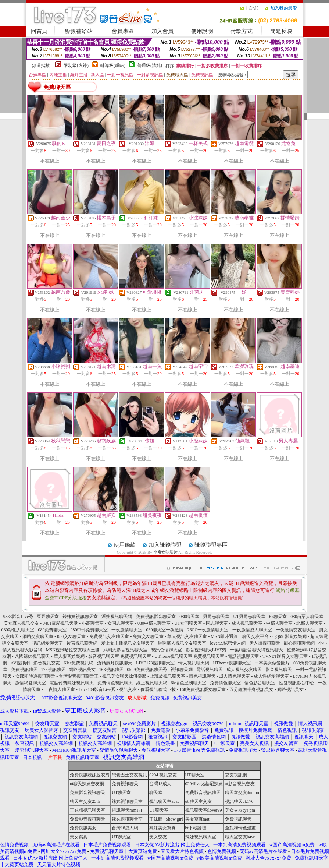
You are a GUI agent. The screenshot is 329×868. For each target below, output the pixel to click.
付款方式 (242, 31)
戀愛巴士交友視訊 (129, 775)
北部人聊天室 (310, 623)
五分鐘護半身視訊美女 (251, 689)
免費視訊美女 (83, 828)
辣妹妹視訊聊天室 (80, 617)
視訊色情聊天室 (167, 650)
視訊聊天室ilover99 (204, 810)
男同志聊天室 (216, 617)
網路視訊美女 (82, 670)
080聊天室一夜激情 (165, 630)
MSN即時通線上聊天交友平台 (240, 636)
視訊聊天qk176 (239, 801)
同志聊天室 (217, 623)
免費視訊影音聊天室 (156, 617)
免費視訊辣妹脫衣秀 (90, 775)
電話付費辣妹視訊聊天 (72, 683)
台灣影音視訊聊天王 (79, 676)
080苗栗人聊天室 (307, 617)
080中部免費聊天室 (89, 630)
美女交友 (158, 837)
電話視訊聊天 (210, 670)
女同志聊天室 (121, 623)
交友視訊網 (236, 775)
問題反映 (281, 31)
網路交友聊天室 (38, 636)
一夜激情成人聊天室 (252, 630)
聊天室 (156, 793)
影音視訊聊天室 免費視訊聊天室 (120, 656)
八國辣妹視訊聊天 (32, 656)
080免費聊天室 (52, 630)
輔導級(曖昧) (113, 66)
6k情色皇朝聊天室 (189, 683)
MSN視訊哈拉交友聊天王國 (73, 650)
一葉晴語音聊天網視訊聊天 (257, 650)
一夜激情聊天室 (127, 630)
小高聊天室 (93, 623)
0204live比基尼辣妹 (204, 784)
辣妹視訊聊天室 (127, 801)
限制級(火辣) (76, 66)
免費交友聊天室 (148, 636)
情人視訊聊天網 (194, 663)
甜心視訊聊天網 (299, 643)
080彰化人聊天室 (18, 630)
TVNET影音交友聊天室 (285, 656)
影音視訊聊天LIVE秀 (206, 650)
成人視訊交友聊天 (244, 670)
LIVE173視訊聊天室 (155, 663)
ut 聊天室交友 (199, 801)
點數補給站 (79, 31)
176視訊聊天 (53, 670)
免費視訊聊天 (24, 670)
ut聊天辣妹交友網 (87, 784)
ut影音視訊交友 (240, 784)
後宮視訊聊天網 (82, 643)
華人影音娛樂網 (69, 656)
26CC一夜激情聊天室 (208, 630)
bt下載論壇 (196, 828)
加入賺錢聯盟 (165, 545)
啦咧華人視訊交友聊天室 (182, 643)
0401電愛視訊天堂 (60, 623)
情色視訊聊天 (202, 676)
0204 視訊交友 (163, 775)
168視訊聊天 (111, 670)
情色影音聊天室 (260, 683)
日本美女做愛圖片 (272, 663)
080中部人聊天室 (154, 623)
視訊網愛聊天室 (47, 643)
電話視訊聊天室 (243, 656)
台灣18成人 (160, 784)
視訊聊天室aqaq (164, 801)
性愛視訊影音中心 (297, 683)
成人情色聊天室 (235, 676)
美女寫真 (79, 837)
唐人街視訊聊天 (265, 643)
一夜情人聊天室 (60, 689)
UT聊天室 (195, 775)
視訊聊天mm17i (127, 810)
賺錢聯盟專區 (211, 545)
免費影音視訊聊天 (87, 793)
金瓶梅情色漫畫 (240, 828)
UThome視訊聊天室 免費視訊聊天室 (190, 656)
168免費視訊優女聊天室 (203, 689)
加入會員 (162, 31)
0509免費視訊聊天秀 (147, 670)
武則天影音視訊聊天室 (125, 650)
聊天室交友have (240, 837)
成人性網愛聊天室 (271, 676)
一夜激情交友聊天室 (296, 630)
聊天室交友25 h (85, 801)
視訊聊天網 (182, 670)
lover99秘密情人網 (228, 643)
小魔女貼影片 (165, 552)
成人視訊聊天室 (247, 623)
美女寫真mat (197, 819)
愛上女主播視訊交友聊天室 (128, 643)
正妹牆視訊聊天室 (87, 810)
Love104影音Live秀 (97, 689)
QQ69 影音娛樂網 (289, 636)
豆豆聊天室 (48, 617)
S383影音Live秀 (18, 617)
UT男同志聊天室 (249, 617)
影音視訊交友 (47, 663)
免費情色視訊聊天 (115, 683)
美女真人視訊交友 (21, 623)
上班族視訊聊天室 (168, 676)
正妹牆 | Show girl (166, 819)
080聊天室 (189, 617)
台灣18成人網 (125, 828)
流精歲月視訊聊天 (115, 663)
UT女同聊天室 (188, 623)
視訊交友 (128, 689)
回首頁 (39, 31)
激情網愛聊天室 (31, 683)
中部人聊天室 (279, 623)
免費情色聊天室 (225, 683)
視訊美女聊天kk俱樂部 (124, 676)
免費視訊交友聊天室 (109, 636)
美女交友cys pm (240, 810)
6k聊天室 (278, 617)
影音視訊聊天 (279, 670)
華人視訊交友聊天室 (187, 636)
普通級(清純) (150, 66)
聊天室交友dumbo (242, 793)
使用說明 (202, 31)
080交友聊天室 (71, 636)
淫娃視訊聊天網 (117, 617)
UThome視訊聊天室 (232, 663)
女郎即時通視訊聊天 (35, 676)
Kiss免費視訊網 (78, 663)
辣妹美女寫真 (162, 828)
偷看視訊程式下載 (158, 689)
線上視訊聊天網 (152, 683)
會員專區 (123, 31)
